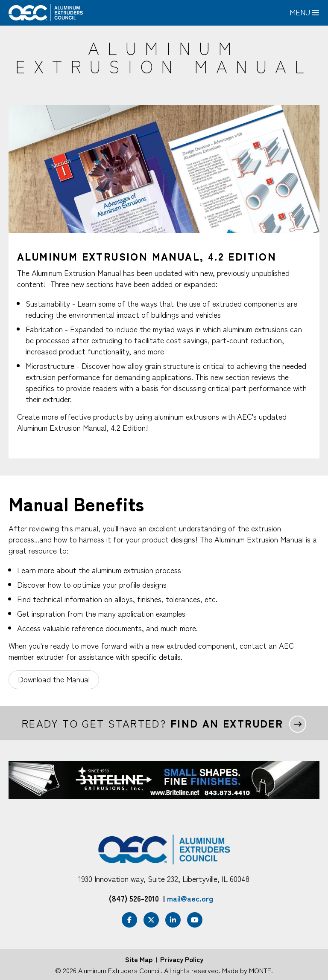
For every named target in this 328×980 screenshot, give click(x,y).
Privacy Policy (182, 959)
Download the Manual (54, 679)
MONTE (260, 970)
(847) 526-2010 (134, 898)
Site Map (139, 959)
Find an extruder (227, 723)
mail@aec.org (190, 898)
